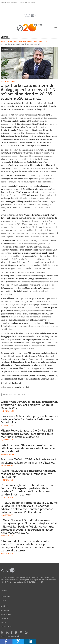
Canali (3, 600)
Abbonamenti (5, 3)
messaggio (29, 256)
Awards (3, 622)
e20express (12, 42)
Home (3, 42)
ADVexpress (5, 610)
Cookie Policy (16, 636)
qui (50, 189)
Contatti (14, 3)
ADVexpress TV (6, 614)
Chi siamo (4, 591)
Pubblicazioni (6, 626)
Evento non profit (41, 42)
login (33, 3)
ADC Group (4, 606)
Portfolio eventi (26, 42)
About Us (21, 3)
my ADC (28, 3)
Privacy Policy (5, 636)
